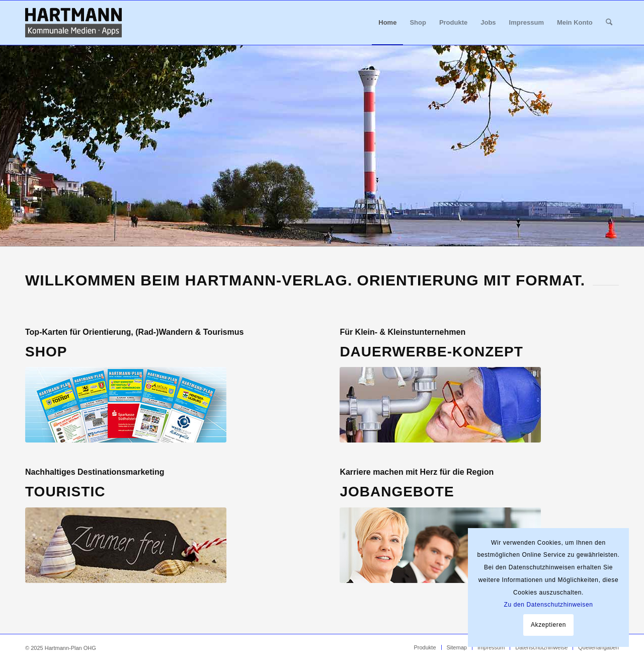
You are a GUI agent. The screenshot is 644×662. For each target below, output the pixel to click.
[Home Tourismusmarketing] (126, 545)
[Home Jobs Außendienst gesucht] (440, 545)
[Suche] (609, 23)
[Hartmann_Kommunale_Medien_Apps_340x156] (73, 23)
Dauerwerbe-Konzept (431, 352)
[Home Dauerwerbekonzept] (440, 405)
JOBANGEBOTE (397, 492)
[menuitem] (387, 23)
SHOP (46, 352)
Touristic (65, 492)
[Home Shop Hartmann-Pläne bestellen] (126, 405)
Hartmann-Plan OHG (70, 648)
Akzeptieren (548, 625)
